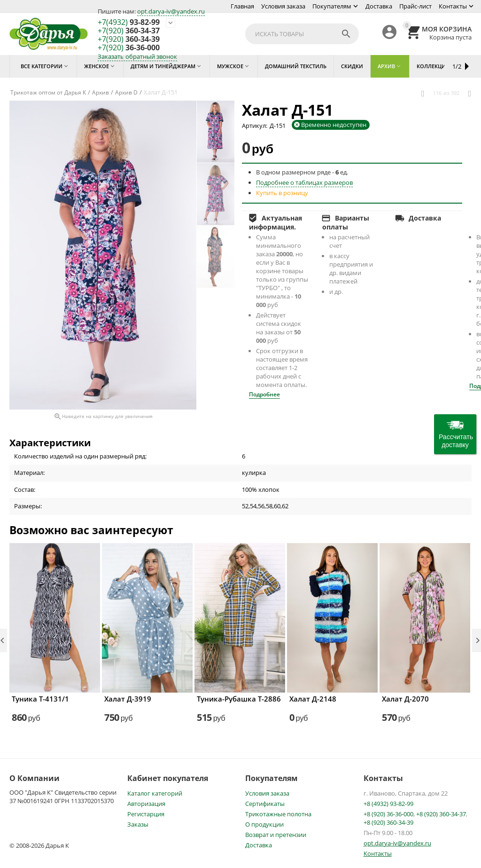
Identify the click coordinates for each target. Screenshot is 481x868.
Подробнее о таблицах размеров (304, 182)
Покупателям (332, 6)
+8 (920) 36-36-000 (388, 814)
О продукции (264, 824)
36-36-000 (129, 48)
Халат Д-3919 (128, 699)
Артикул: (255, 126)
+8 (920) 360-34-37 (441, 814)
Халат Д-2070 (405, 699)
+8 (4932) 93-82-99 (388, 804)
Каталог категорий (155, 793)
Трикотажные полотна (278, 814)
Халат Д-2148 (313, 699)
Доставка (379, 6)
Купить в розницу (282, 193)
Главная (242, 6)
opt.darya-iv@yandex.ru (171, 11)
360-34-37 (129, 31)
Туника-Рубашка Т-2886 (239, 699)
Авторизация (146, 804)
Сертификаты (265, 804)
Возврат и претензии (276, 835)
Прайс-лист (415, 6)
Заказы (138, 824)
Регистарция (146, 814)
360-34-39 (129, 39)
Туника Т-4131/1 (40, 699)
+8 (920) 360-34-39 (388, 822)
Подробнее (264, 394)
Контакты (453, 6)
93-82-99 (129, 23)
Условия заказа (283, 6)
